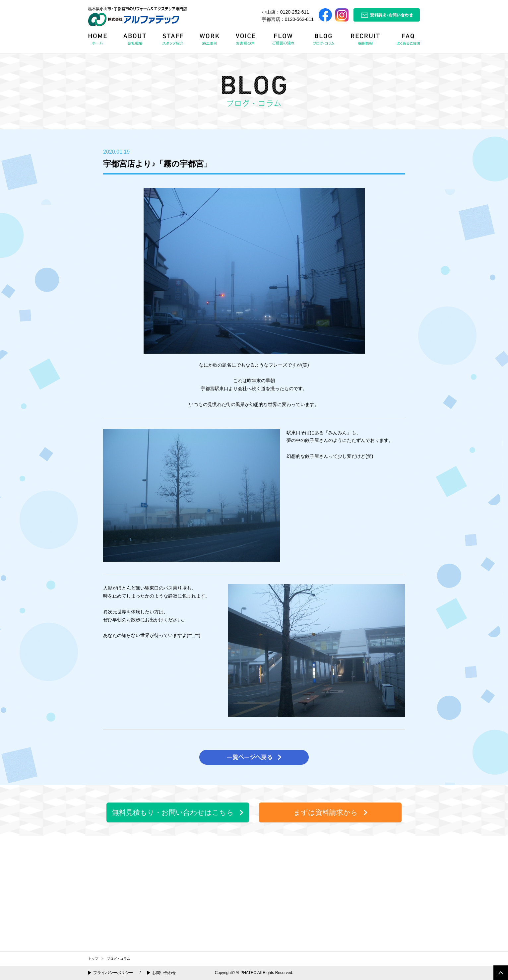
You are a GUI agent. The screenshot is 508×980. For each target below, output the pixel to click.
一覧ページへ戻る (254, 758)
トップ (93, 959)
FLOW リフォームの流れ (285, 41)
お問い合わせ (164, 973)
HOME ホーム (102, 41)
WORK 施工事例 (211, 41)
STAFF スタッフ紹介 (174, 41)
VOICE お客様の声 (246, 41)
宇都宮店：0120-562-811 (288, 19)
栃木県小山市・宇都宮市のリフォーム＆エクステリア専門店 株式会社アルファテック (137, 16)
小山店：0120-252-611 (285, 12)
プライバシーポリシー (113, 973)
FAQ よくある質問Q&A (405, 41)
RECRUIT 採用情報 (367, 41)
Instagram (342, 15)
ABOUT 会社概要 (135, 41)
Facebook (325, 15)
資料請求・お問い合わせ (387, 15)
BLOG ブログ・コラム (325, 41)
